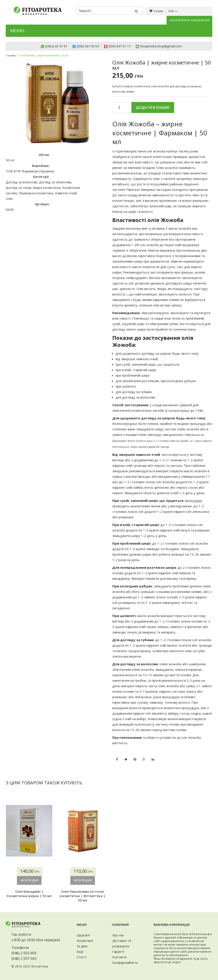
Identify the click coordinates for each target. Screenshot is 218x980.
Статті (82, 957)
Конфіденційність (125, 963)
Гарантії (118, 952)
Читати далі (29, 880)
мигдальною (173, 435)
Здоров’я (83, 935)
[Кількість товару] (121, 108)
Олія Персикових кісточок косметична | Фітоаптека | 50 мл (83, 896)
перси (189, 435)
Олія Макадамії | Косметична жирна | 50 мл (29, 894)
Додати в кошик (153, 107)
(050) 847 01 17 (119, 46)
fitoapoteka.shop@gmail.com (161, 46)
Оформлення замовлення (189, 20)
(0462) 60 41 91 (56, 46)
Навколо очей (66, 193)
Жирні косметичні (47, 188)
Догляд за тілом (18, 188)
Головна (11, 55)
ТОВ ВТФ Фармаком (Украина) (30, 171)
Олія (9, 199)
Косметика (85, 941)
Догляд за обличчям (55, 182)
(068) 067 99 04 (88, 46)
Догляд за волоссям (21, 182)
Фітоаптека (40, 966)
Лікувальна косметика (36, 193)
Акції (80, 952)
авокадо (155, 435)
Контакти (119, 957)
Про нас (118, 935)
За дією (82, 946)
